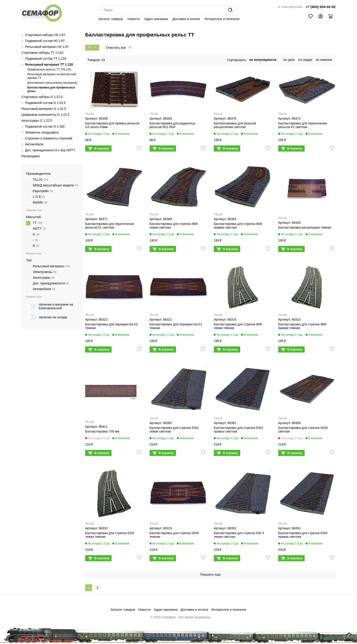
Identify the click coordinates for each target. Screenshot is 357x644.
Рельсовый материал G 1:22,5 (44, 109)
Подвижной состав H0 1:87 (45, 41)
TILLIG (90, 114)
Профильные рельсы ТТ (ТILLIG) (49, 70)
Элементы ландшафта (42, 132)
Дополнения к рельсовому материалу (52, 83)
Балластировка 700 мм (102, 431)
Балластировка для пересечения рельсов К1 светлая (110, 226)
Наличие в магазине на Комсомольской (50, 306)
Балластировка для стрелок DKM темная (174, 535)
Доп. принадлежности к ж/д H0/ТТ (50, 150)
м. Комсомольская (290, 7)
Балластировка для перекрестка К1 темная (176, 326)
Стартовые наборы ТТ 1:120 (42, 53)
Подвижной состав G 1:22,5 (45, 103)
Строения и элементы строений (49, 138)
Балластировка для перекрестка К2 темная (111, 326)
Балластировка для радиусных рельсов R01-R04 (172, 125)
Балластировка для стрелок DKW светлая (303, 430)
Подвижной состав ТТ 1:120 (46, 59)
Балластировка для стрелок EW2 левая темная (110, 535)
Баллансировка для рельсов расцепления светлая (235, 125)
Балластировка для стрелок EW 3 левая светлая (239, 535)
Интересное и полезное (222, 19)
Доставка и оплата (186, 19)
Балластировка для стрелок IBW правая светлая (238, 226)
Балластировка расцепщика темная (305, 227)
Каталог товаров (111, 19)
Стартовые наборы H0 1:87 (45, 35)
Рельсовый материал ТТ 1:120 (49, 64)
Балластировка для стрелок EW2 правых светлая (238, 430)
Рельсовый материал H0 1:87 (47, 47)
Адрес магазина (156, 19)
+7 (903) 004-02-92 (321, 7)
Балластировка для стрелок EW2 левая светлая (174, 430)
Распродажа (31, 156)
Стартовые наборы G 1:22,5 (42, 97)
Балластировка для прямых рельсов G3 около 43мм (112, 125)
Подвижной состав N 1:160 (45, 126)
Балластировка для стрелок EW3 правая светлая (303, 535)
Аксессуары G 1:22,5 (37, 121)
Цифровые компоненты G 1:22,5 (45, 115)
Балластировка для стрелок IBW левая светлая (174, 226)
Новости (134, 19)
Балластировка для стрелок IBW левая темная (238, 326)
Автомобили (34, 144)
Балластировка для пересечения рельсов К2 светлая (303, 125)
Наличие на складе (47, 317)
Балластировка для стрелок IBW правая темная (302, 326)
